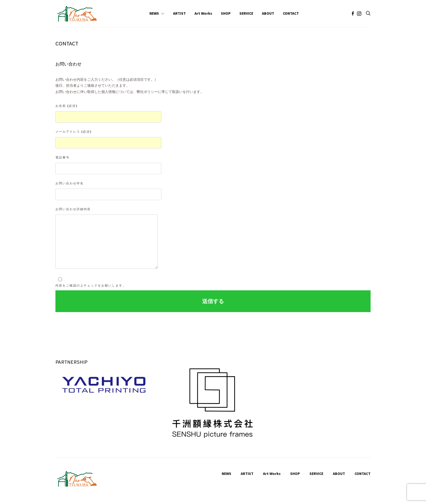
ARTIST (179, 13)
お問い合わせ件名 (108, 191)
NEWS (154, 13)
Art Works (203, 13)
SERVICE (246, 13)
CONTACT (291, 13)
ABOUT (268, 13)
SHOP (226, 13)
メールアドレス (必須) (108, 139)
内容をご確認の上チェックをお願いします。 (91, 282)
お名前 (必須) (108, 113)
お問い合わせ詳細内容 (107, 238)
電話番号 (108, 165)
